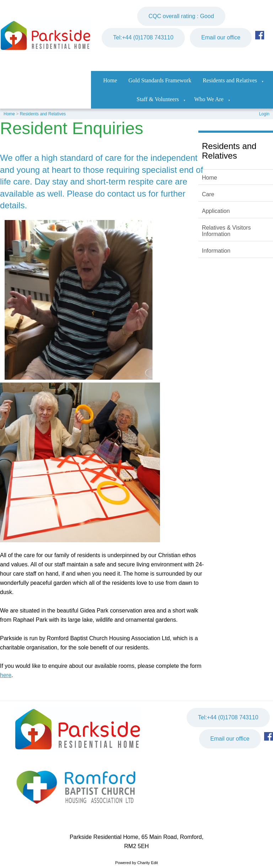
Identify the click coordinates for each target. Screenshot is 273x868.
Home (110, 80)
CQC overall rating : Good (181, 16)
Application (216, 211)
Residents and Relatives (230, 80)
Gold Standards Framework (160, 80)
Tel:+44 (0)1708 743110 (143, 37)
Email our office (221, 37)
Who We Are (209, 99)
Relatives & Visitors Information (226, 231)
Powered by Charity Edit (136, 863)
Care (208, 194)
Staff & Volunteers (158, 99)
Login (264, 114)
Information (216, 251)
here (6, 675)
